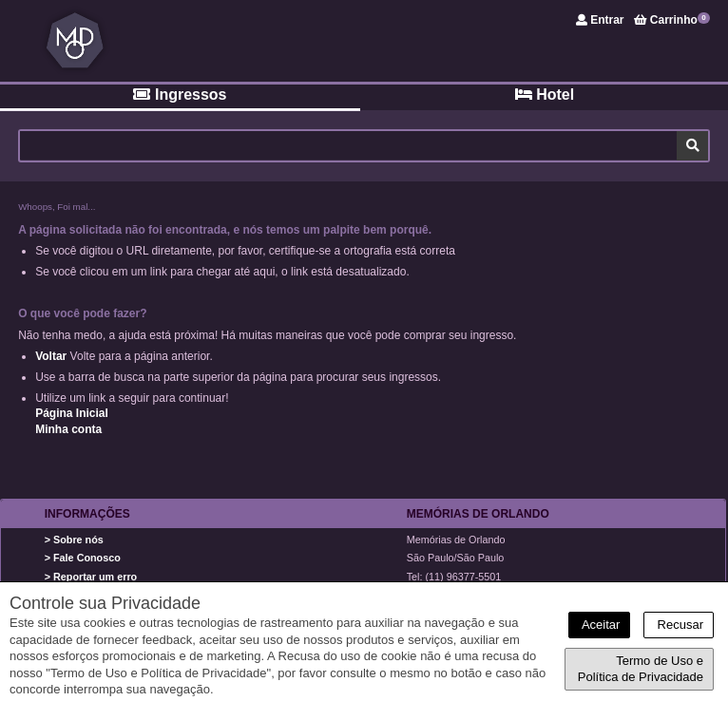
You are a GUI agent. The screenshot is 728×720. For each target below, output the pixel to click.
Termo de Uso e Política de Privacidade (641, 669)
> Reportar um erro (91, 577)
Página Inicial (72, 413)
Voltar (51, 356)
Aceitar (599, 625)
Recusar (679, 625)
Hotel (545, 95)
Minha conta (68, 429)
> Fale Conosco (83, 558)
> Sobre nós (74, 540)
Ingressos (180, 95)
